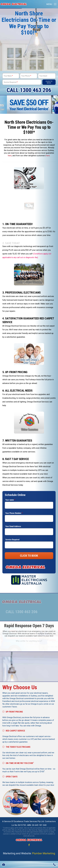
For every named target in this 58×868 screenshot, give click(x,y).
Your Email (43, 76)
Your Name (8, 76)
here (10, 156)
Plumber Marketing (44, 853)
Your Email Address (13, 526)
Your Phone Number (14, 513)
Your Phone (26, 76)
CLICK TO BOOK (29, 556)
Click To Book (49, 82)
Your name (10, 500)
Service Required (11, 82)
